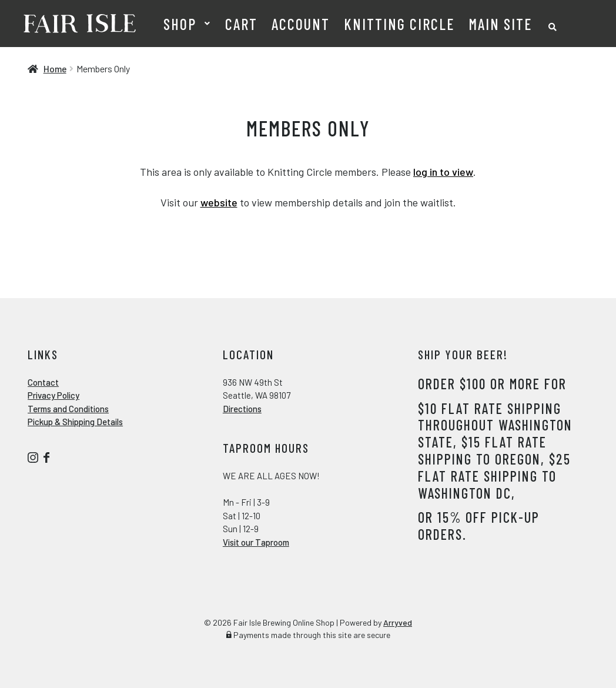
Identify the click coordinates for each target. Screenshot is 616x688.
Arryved (398, 622)
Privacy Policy (53, 395)
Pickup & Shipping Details (75, 422)
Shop (180, 24)
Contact (43, 382)
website (219, 202)
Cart (241, 24)
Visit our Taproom (256, 542)
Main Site (500, 24)
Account (301, 24)
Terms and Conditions (68, 409)
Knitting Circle (399, 24)
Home (55, 69)
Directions (242, 409)
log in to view (443, 172)
